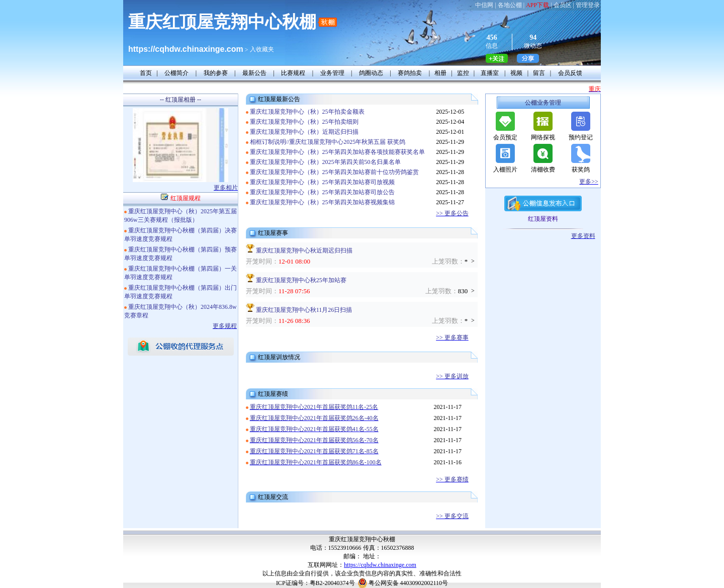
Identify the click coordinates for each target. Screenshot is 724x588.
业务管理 (332, 73)
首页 (146, 73)
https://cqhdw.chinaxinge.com (380, 565)
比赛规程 (293, 73)
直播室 (490, 73)
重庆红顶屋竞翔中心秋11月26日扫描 (304, 310)
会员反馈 (570, 73)
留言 (539, 73)
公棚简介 (176, 73)
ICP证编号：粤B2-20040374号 (315, 583)
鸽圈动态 (371, 73)
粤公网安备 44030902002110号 (409, 583)
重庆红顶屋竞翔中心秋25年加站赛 (301, 280)
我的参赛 (216, 73)
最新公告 (254, 73)
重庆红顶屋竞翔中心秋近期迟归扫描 (304, 250)
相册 (440, 73)
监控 (463, 73)
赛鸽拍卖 (410, 73)
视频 (516, 73)
